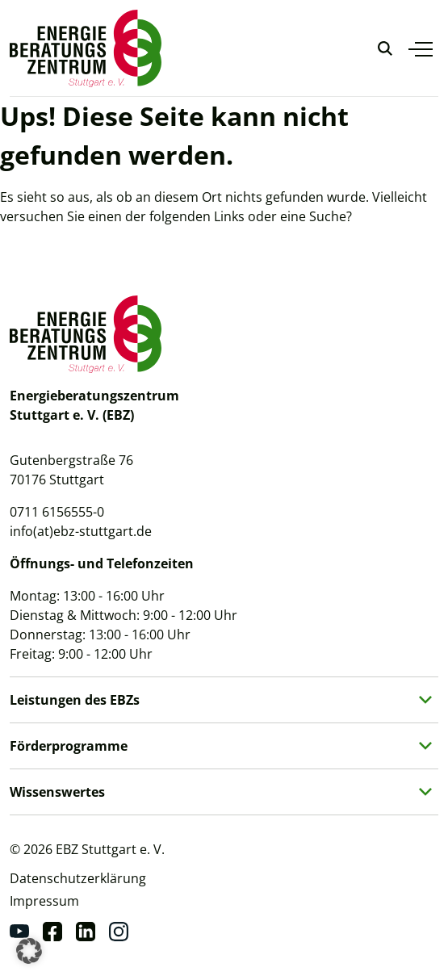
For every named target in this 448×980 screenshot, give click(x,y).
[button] (29, 951)
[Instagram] (119, 932)
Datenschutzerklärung (78, 878)
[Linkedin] (86, 932)
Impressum (44, 901)
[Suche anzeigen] (385, 48)
